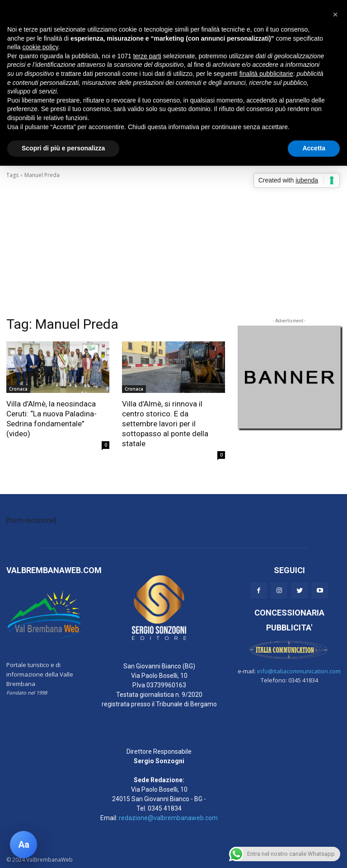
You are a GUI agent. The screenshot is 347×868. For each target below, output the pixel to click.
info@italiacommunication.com (299, 671)
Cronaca (18, 389)
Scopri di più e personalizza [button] (63, 148)
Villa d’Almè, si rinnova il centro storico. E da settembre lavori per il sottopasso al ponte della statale (165, 424)
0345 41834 (165, 808)
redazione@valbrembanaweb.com (168, 818)
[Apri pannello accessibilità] (23, 845)
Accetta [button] (314, 148)
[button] (335, 14)
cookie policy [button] (40, 47)
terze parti (147, 56)
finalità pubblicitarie (266, 74)
